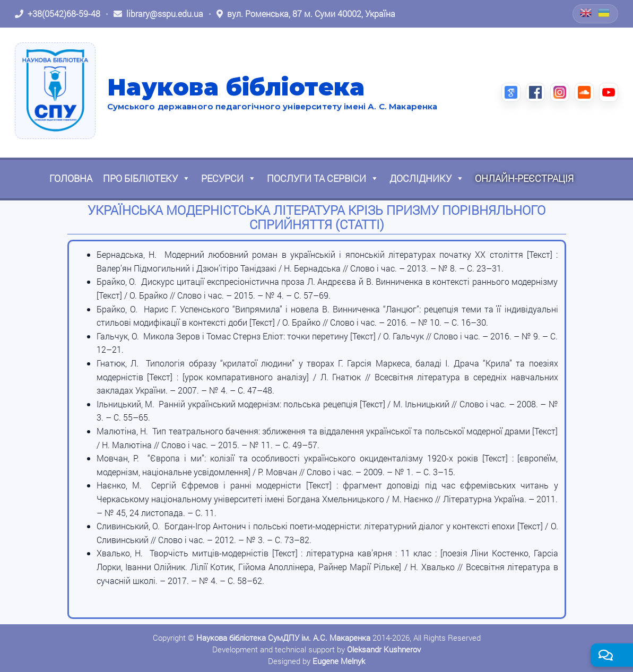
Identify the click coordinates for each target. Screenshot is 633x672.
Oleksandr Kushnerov (384, 649)
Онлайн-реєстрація (524, 178)
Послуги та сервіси (323, 178)
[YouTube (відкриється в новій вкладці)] (609, 92)
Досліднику (427, 178)
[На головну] (55, 91)
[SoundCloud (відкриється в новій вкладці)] (584, 92)
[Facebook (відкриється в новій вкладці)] (535, 92)
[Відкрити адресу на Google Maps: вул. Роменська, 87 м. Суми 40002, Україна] (306, 14)
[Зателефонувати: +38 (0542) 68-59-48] (58, 14)
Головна (71, 178)
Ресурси (229, 178)
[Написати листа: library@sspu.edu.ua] (158, 14)
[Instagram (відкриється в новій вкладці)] (560, 92)
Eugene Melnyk (339, 661)
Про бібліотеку (147, 178)
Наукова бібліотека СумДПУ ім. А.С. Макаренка (283, 638)
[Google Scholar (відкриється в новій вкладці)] (511, 92)
